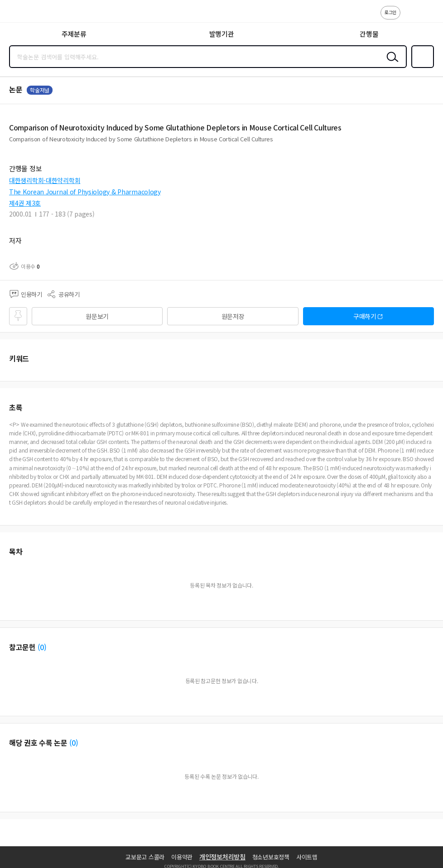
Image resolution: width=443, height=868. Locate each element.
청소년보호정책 (271, 857)
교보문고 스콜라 (145, 857)
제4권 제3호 (25, 203)
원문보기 (97, 316)
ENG (429, 17)
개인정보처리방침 (222, 857)
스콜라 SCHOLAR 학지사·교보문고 (27, 14)
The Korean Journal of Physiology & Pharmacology (85, 192)
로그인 (390, 12)
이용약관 (182, 857)
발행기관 (222, 34)
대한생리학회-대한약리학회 (45, 180)
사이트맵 (307, 857)
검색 (390, 64)
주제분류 (74, 34)
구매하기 (365, 316)
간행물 (369, 34)
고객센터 (410, 17)
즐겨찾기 (421, 67)
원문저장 (233, 316)
